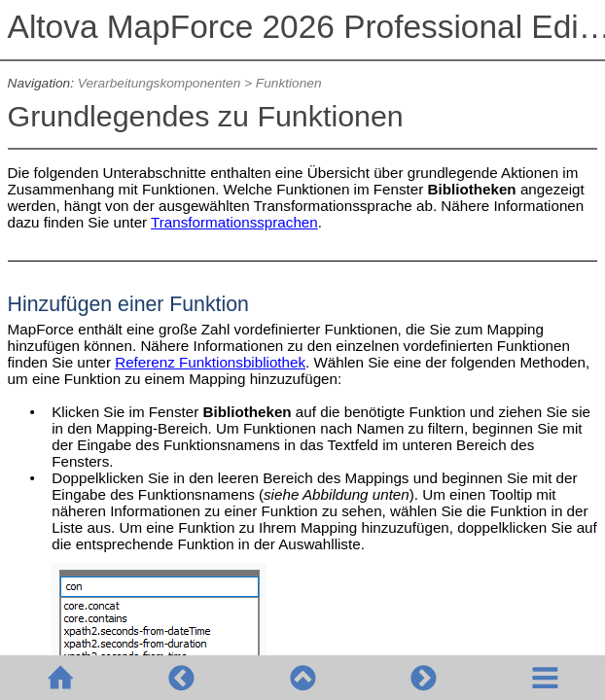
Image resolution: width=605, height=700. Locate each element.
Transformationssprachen (234, 222)
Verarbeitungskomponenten (159, 83)
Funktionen (289, 83)
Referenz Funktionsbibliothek (210, 362)
